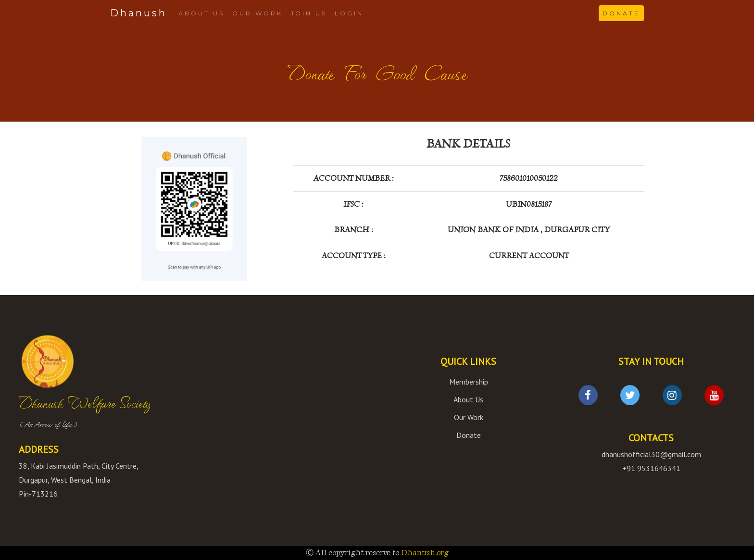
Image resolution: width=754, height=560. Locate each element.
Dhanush (138, 13)
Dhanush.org (425, 553)
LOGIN (349, 13)
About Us (468, 399)
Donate (469, 435)
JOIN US (309, 13)
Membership (469, 382)
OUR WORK (258, 13)
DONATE (621, 13)
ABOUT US (201, 13)
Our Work (469, 417)
